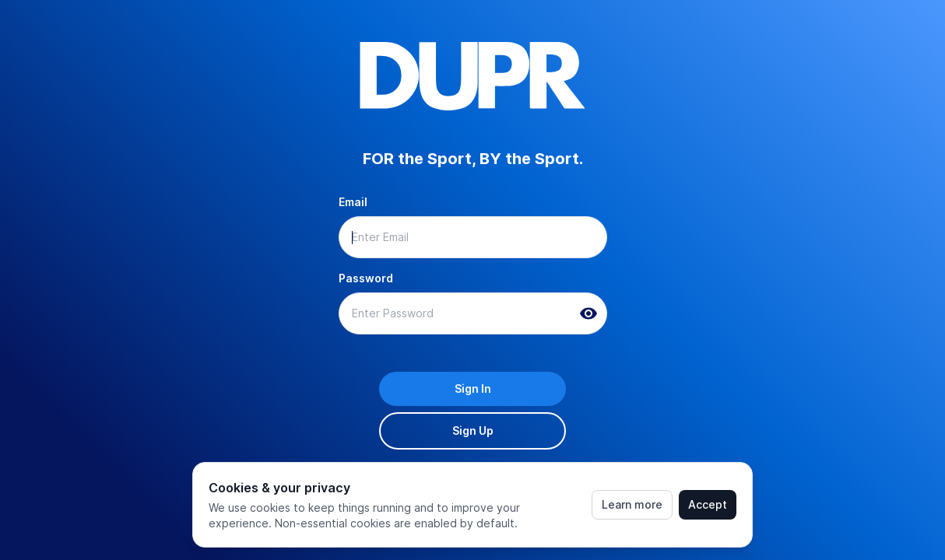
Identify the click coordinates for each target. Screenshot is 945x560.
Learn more (632, 504)
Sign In (473, 388)
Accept (708, 504)
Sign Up (473, 430)
